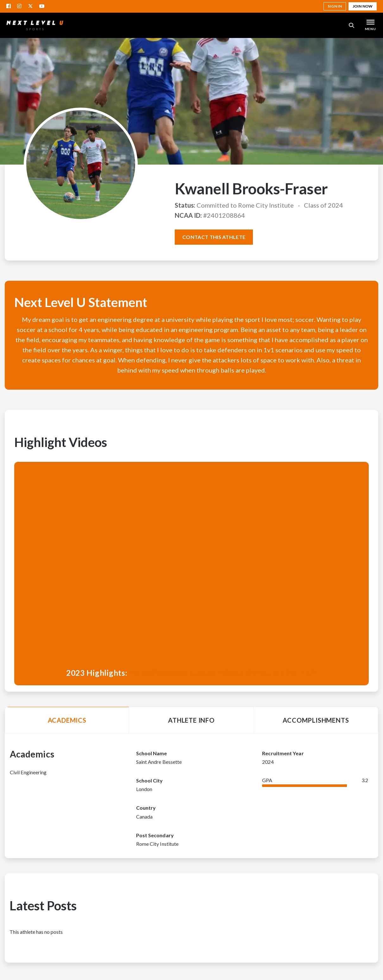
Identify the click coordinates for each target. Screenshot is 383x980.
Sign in (335, 6)
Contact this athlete (214, 237)
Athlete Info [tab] (191, 720)
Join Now (363, 6)
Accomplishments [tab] (316, 720)
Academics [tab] (67, 720)
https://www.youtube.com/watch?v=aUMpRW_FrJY (223, 673)
